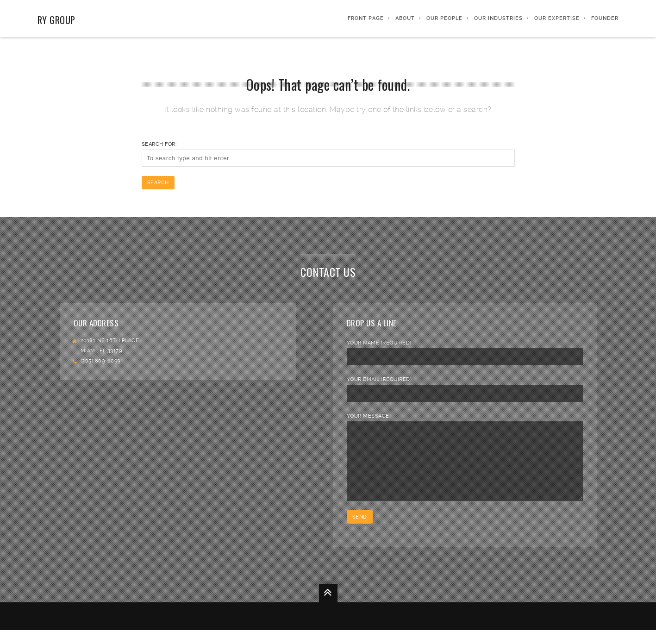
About (405, 18)
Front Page (366, 18)
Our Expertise (557, 18)
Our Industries (498, 18)
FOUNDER (605, 18)
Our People (444, 18)
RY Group (56, 20)
